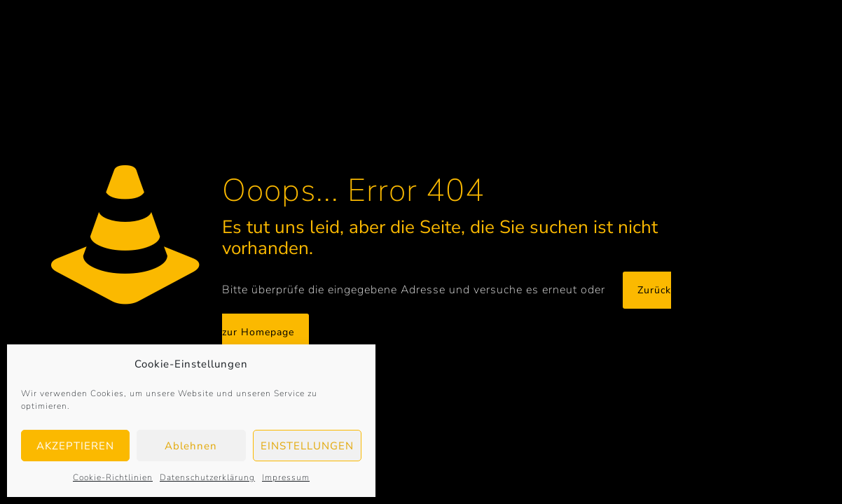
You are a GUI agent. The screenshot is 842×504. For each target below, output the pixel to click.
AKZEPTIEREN (75, 446)
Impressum (286, 477)
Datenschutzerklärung (207, 477)
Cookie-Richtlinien (113, 477)
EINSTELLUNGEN (307, 446)
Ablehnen (191, 446)
